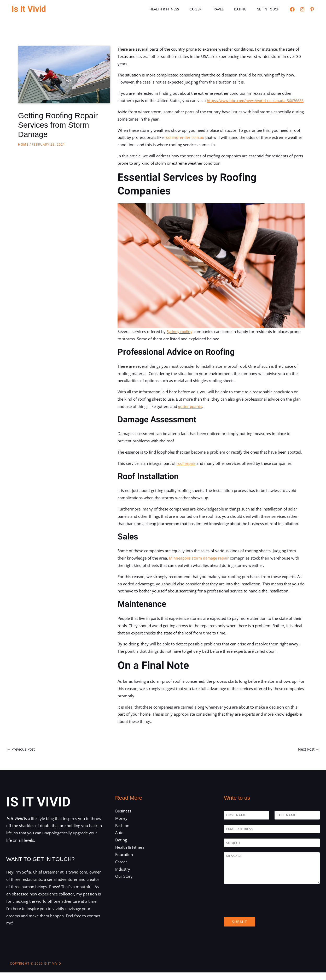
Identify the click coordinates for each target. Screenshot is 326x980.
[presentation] (264, 916)
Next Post (308, 757)
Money (121, 826)
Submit (240, 929)
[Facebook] (292, 9)
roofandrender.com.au (185, 145)
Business (123, 818)
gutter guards (190, 413)
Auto (119, 840)
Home (23, 144)
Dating (246, 9)
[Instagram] (302, 9)
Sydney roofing (180, 339)
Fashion (122, 833)
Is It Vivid (29, 9)
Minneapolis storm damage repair (199, 565)
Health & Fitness (181, 9)
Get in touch (270, 9)
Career (208, 9)
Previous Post (22, 757)
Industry (123, 877)
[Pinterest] (312, 9)
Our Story (124, 884)
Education (124, 862)
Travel (227, 9)
